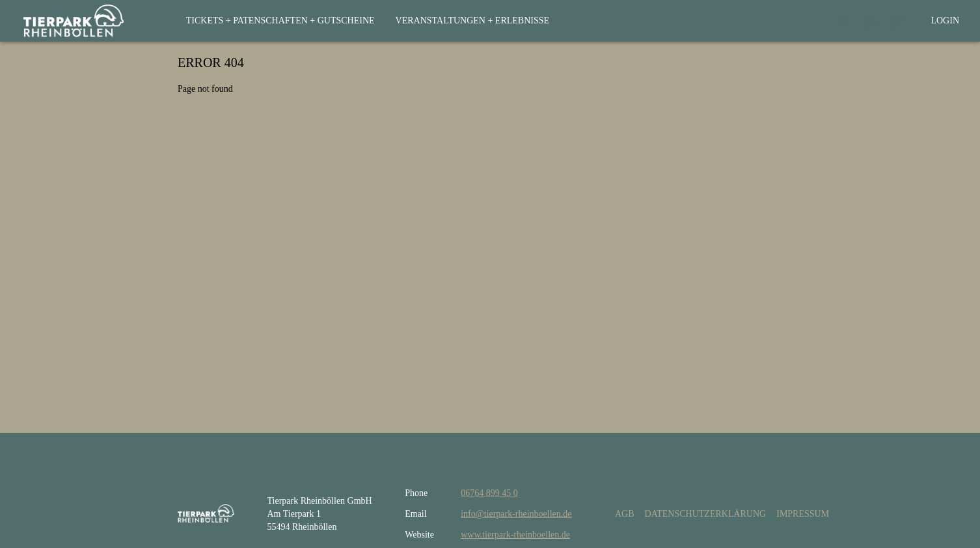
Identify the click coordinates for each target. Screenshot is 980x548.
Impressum (803, 514)
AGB (625, 514)
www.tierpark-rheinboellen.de (515, 535)
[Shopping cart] (897, 21)
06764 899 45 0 (489, 493)
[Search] (843, 21)
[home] (74, 21)
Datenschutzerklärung (706, 514)
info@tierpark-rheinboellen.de (516, 514)
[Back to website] (871, 21)
